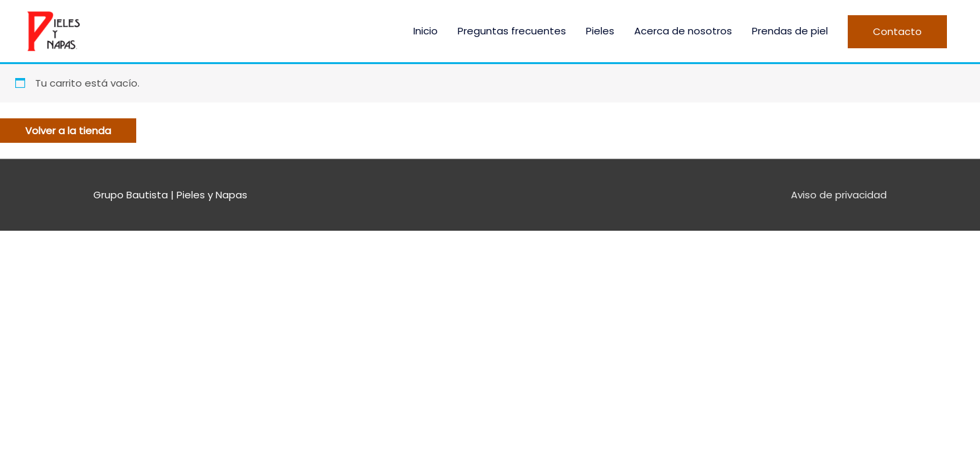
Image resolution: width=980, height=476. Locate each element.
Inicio (426, 31)
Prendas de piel (790, 31)
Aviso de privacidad (839, 195)
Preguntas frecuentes (512, 31)
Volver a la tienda (68, 131)
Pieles (600, 31)
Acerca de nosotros (683, 31)
